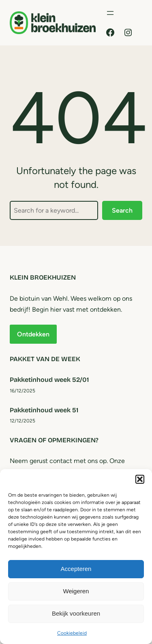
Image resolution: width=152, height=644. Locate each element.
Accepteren (76, 569)
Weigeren (76, 591)
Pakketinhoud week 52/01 (49, 380)
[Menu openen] (110, 13)
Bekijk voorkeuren (76, 613)
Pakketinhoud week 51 (44, 410)
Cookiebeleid (72, 633)
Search (122, 210)
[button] (140, 479)
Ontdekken (33, 334)
